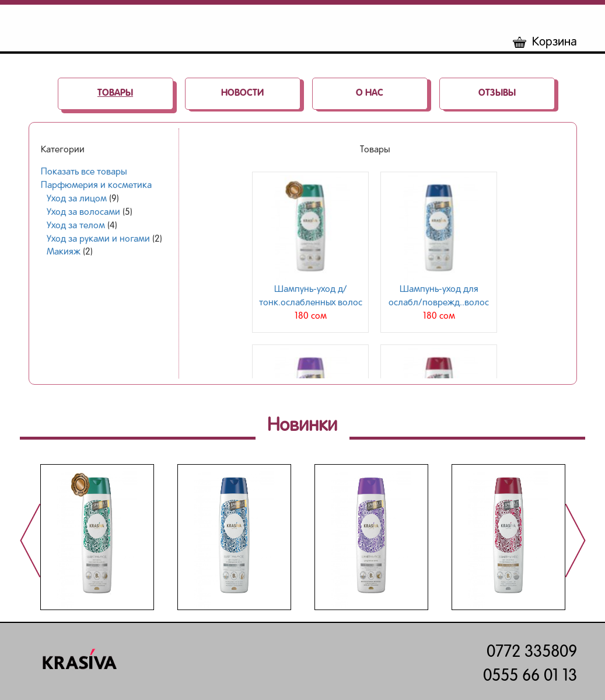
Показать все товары (84, 172)
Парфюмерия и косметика (96, 186)
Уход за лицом (77, 199)
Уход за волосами (83, 213)
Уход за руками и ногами (98, 239)
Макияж (64, 252)
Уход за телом (76, 226)
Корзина (545, 42)
